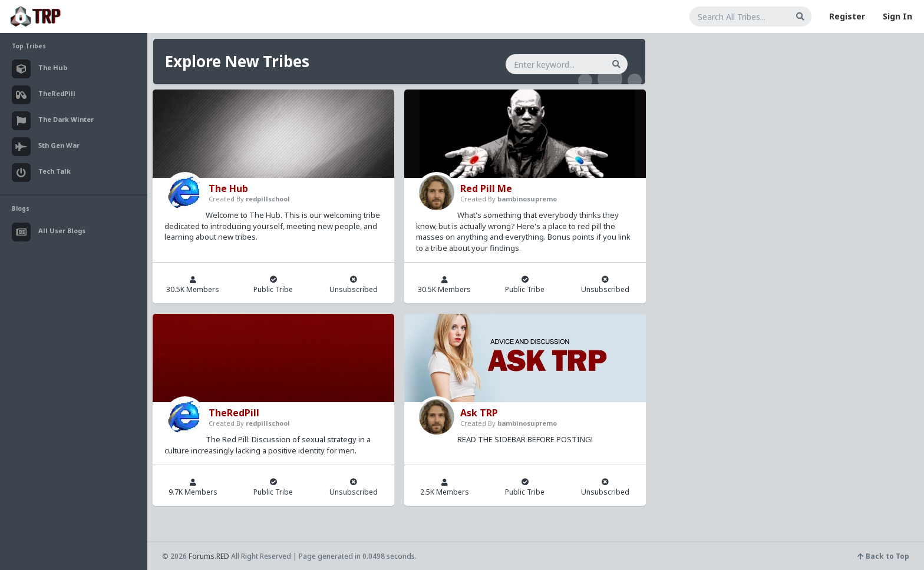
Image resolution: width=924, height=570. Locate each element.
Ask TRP (479, 413)
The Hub (228, 188)
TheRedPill (234, 413)
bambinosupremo (527, 199)
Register (847, 16)
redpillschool (268, 199)
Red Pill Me (486, 188)
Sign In (897, 16)
